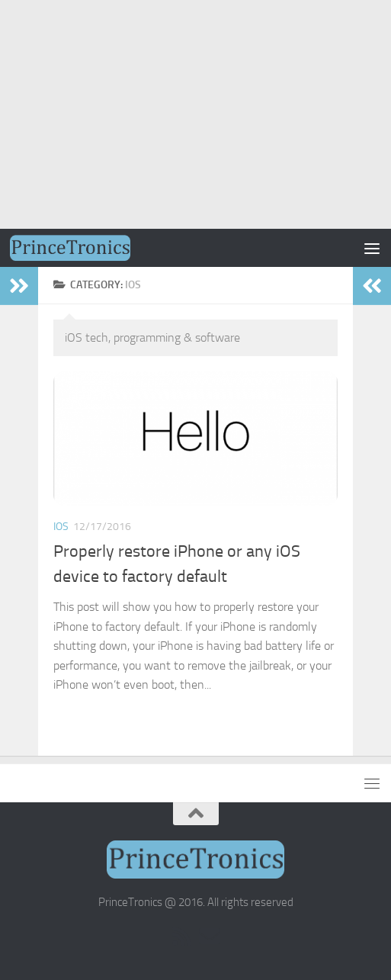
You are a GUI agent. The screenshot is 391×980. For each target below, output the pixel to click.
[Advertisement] (195, 114)
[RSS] (182, 937)
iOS (61, 527)
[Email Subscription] (210, 937)
